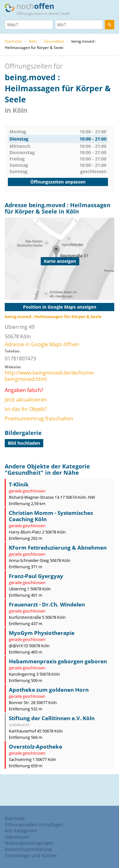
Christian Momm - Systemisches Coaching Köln (51, 516)
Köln (33, 41)
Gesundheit (54, 41)
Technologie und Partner (31, 856)
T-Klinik (19, 484)
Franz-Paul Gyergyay (36, 576)
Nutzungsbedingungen (29, 843)
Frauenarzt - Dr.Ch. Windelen (47, 604)
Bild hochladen (24, 443)
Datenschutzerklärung (28, 849)
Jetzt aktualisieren (26, 400)
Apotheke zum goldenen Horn (49, 690)
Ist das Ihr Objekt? (26, 409)
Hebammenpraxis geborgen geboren (58, 661)
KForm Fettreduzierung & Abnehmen (58, 548)
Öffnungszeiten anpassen (58, 182)
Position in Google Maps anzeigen (60, 307)
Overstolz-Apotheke (36, 747)
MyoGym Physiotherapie (42, 633)
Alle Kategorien (21, 831)
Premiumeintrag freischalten (39, 419)
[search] (110, 25)
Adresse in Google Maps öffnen (42, 344)
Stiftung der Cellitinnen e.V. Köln (52, 718)
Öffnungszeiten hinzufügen (34, 825)
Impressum (17, 837)
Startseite (13, 41)
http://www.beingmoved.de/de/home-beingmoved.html (50, 376)
